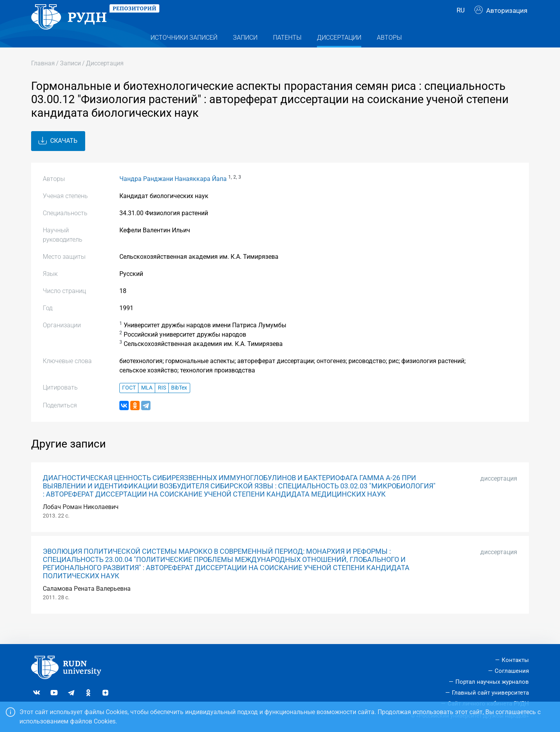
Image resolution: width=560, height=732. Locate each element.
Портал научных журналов (492, 682)
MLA (147, 403)
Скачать (58, 156)
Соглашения (512, 671)
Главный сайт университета (490, 693)
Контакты (515, 660)
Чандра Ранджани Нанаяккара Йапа (173, 194)
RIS (162, 403)
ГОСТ (129, 403)
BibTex (179, 403)
